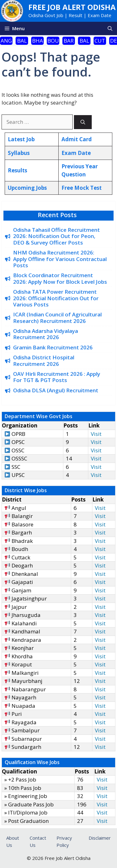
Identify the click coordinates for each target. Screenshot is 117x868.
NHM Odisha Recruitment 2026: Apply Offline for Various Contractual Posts (60, 259)
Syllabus (19, 153)
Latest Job (21, 139)
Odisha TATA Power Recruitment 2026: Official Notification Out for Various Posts (56, 298)
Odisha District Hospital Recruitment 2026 (44, 360)
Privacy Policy (64, 841)
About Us (13, 841)
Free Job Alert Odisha (72, 7)
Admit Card (77, 139)
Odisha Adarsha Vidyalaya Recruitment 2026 (46, 334)
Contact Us (38, 841)
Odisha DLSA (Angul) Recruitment (56, 390)
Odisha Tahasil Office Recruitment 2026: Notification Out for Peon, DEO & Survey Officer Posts (56, 236)
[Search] (83, 122)
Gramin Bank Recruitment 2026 (53, 347)
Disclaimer (100, 838)
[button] (110, 28)
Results (17, 170)
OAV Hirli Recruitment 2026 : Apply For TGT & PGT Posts (57, 377)
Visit (96, 434)
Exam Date (76, 153)
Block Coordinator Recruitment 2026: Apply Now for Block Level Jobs (60, 278)
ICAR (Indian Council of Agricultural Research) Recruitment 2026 (57, 317)
